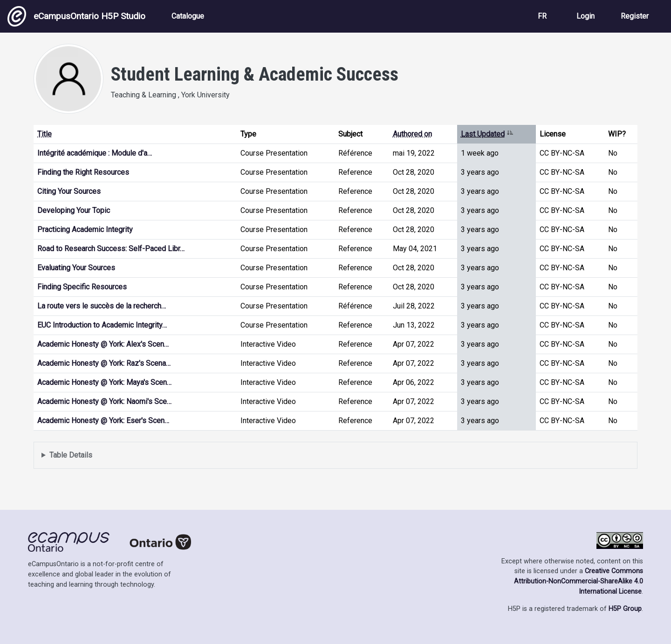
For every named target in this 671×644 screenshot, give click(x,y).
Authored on (412, 134)
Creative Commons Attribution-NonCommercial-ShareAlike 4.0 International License (579, 581)
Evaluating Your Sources (76, 268)
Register (635, 16)
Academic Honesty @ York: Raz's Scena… (104, 363)
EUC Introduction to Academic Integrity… (102, 325)
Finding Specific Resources (82, 287)
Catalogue (188, 16)
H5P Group (625, 609)
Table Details (71, 455)
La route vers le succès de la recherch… (102, 306)
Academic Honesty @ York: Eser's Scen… (103, 421)
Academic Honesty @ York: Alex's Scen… (103, 344)
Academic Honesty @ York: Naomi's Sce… (104, 401)
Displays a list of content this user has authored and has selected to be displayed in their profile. (335, 456)
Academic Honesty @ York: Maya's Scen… (104, 382)
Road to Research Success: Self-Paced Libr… (111, 249)
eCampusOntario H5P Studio (76, 16)
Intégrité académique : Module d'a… (95, 153)
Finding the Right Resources (83, 172)
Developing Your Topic (74, 210)
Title (45, 134)
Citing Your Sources (69, 191)
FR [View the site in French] (542, 16)
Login (585, 16)
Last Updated (487, 134)
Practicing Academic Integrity (85, 230)
